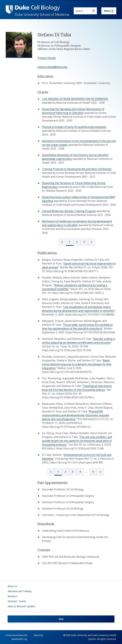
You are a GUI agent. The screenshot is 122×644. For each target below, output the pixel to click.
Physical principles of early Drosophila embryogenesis (74, 127)
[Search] (93, 11)
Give (61, 619)
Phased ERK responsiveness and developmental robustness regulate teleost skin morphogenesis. (76, 415)
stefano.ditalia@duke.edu (52, 67)
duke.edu (38, 635)
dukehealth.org (19, 639)
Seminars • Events (17, 601)
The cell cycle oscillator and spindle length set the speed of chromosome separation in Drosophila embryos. (77, 441)
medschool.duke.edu (17, 635)
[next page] (91, 242)
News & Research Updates (21, 606)
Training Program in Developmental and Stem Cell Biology (77, 169)
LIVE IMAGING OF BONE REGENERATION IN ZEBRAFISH (75, 99)
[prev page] (62, 242)
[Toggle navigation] (109, 11)
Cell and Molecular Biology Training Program (69, 211)
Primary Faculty (47, 58)
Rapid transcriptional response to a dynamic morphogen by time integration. (77, 364)
